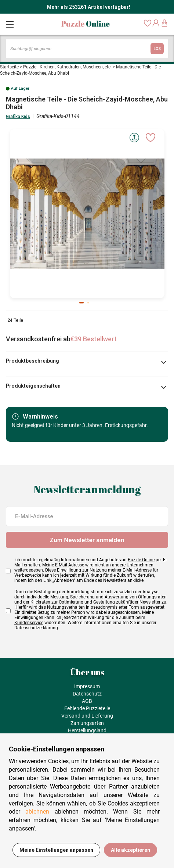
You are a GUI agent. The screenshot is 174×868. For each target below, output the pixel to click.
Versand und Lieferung (87, 716)
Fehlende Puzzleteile (87, 708)
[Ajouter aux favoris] (151, 138)
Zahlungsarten (87, 723)
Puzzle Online (141, 560)
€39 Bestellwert (94, 339)
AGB (87, 701)
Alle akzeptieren (130, 850)
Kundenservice (29, 623)
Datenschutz (87, 694)
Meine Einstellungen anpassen (56, 850)
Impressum (87, 686)
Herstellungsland (87, 730)
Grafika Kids (18, 117)
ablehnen (37, 812)
